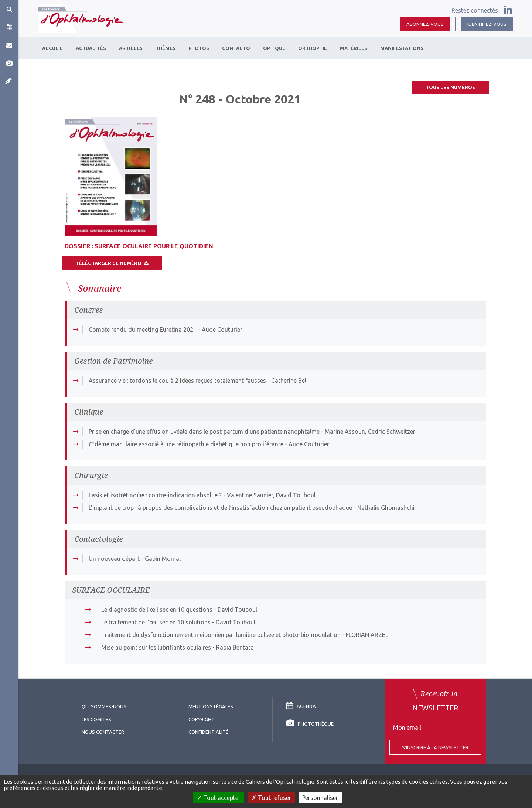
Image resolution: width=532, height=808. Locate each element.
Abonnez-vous (425, 24)
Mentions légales (211, 706)
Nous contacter (103, 732)
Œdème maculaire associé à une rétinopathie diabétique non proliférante (186, 444)
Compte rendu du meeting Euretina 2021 (143, 330)
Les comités (96, 719)
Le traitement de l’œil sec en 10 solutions (156, 622)
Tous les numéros (450, 87)
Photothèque (310, 724)
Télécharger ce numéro (112, 263)
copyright (202, 719)
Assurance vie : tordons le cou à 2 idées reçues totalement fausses (177, 381)
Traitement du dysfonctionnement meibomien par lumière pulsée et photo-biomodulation (221, 635)
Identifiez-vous (487, 24)
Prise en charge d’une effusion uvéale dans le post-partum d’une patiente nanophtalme (204, 432)
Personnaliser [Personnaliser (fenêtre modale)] (320, 798)
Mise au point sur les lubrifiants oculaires (156, 647)
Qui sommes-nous (104, 706)
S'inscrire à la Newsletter (435, 747)
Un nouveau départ (114, 559)
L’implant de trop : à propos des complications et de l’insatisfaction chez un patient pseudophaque (220, 508)
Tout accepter (219, 798)
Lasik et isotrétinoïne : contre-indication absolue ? (155, 495)
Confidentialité (208, 732)
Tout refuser (271, 798)
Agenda (301, 706)
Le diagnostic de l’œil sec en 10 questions (157, 610)
